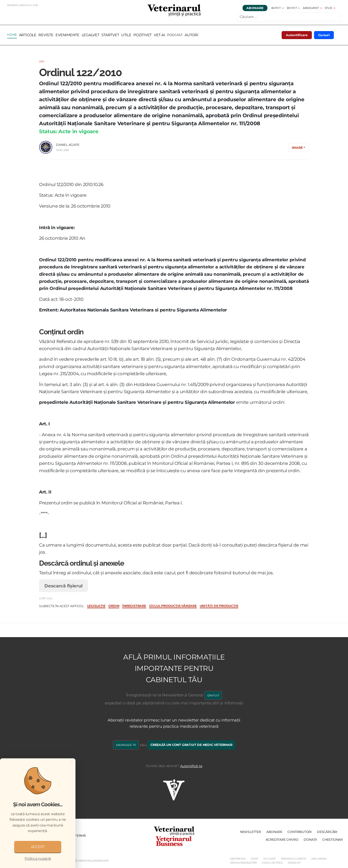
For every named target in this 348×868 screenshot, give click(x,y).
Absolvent (311, 8)
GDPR (254, 859)
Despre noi (238, 859)
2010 (42, 61)
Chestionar (332, 840)
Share (297, 148)
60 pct (276, 8)
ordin (114, 606)
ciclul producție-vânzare (173, 606)
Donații (310, 840)
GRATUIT (213, 695)
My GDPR (269, 859)
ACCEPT (38, 847)
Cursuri (324, 35)
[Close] (72, 762)
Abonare (255, 8)
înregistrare (134, 606)
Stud (328, 8)
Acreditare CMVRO (282, 840)
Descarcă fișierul (63, 586)
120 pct (292, 8)
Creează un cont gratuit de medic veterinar (191, 745)
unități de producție (219, 606)
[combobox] (289, 17)
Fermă (80, 836)
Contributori (300, 832)
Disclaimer (319, 859)
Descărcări (327, 832)
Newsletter (250, 832)
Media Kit (294, 863)
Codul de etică (272, 863)
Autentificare (297, 35)
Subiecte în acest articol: (62, 606)
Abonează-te (126, 745)
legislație (96, 606)
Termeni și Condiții (293, 859)
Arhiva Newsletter (243, 863)
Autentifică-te (191, 766)
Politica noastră (38, 859)
